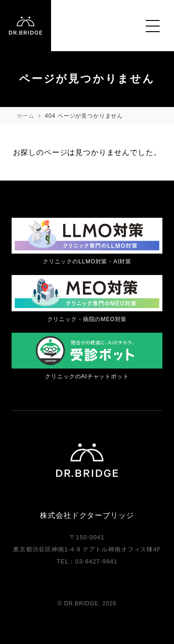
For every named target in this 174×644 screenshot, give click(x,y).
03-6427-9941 (96, 561)
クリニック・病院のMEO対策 (87, 319)
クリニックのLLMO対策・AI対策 (87, 262)
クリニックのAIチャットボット (87, 376)
